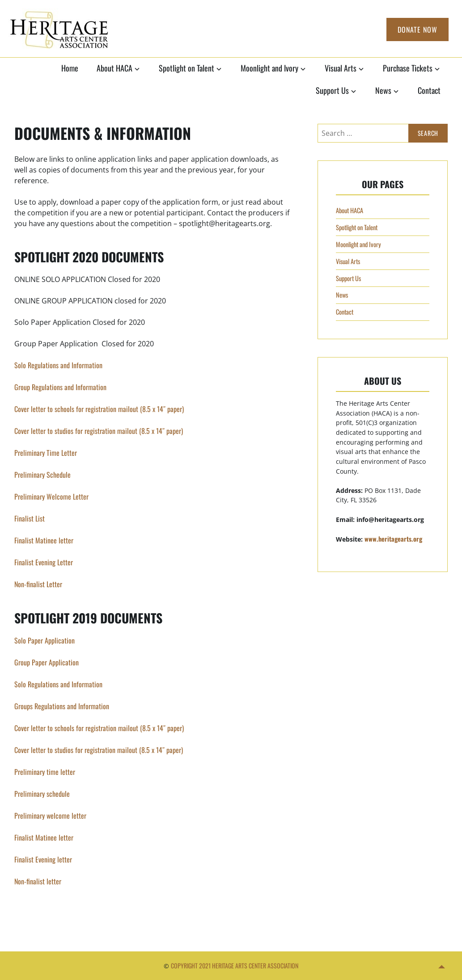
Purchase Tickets (408, 68)
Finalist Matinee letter (44, 540)
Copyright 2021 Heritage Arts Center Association (235, 965)
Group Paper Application (47, 662)
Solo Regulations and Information (58, 365)
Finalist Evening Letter (44, 562)
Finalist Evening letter (43, 859)
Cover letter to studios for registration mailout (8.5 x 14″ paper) (100, 431)
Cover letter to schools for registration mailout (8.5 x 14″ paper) (99, 409)
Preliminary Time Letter (46, 453)
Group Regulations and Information (60, 387)
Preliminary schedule (42, 794)
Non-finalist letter (38, 881)
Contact (429, 90)
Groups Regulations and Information (62, 706)
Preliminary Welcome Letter (51, 496)
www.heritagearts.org (393, 539)
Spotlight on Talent (186, 68)
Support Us (332, 90)
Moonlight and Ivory (269, 68)
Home (70, 68)
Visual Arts (341, 68)
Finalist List (30, 518)
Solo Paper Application (45, 640)
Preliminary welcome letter (50, 816)
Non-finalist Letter (38, 584)
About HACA (114, 68)
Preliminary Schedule (42, 475)
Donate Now (417, 29)
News (383, 90)
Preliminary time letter (45, 772)
